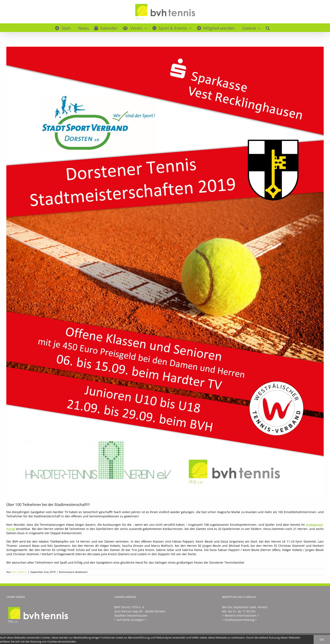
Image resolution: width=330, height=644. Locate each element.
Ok (322, 639)
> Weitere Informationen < (241, 615)
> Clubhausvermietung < (239, 620)
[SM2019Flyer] (165, 271)
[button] (268, 28)
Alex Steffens (19, 572)
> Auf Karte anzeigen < (130, 620)
